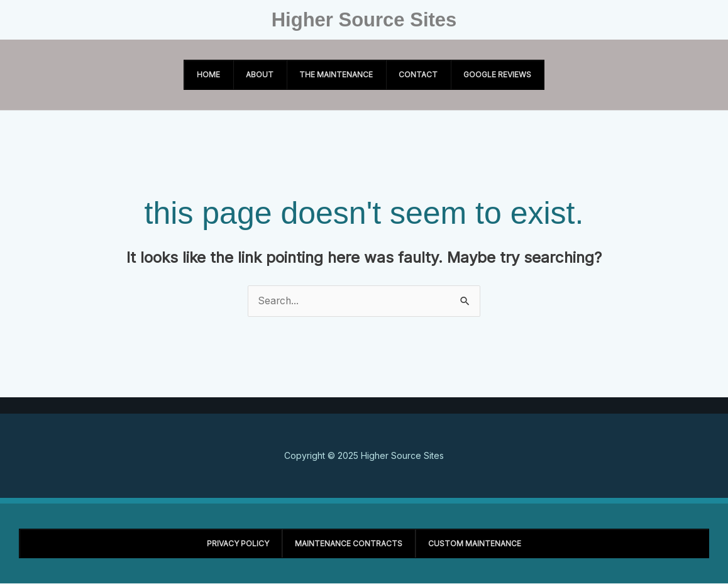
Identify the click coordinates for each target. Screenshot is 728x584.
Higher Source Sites (364, 20)
